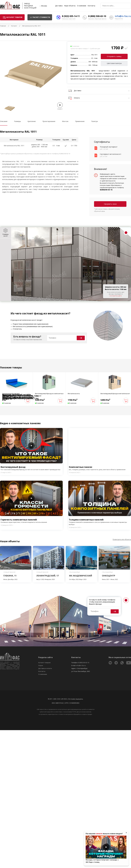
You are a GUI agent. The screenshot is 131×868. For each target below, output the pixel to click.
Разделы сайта (45, 657)
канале (99, 834)
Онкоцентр (109, 576)
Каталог (14, 26)
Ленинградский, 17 (47, 576)
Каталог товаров (44, 663)
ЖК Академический (81, 576)
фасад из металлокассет (52, 313)
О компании (82, 6)
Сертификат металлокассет (111, 154)
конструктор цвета (116, 296)
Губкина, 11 (10, 576)
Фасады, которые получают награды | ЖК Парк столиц (102, 861)
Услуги (41, 665)
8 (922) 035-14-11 (71, 16)
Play (31, 446)
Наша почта (119, 19)
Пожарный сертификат (109, 147)
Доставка (59, 6)
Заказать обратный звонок (97, 19)
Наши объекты (70, 6)
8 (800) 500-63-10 (97, 16)
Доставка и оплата (45, 668)
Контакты (91, 6)
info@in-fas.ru (123, 16)
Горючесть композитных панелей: (24, 521)
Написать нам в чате (69, 19)
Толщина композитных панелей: (100, 522)
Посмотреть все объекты (122, 539)
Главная (3, 26)
